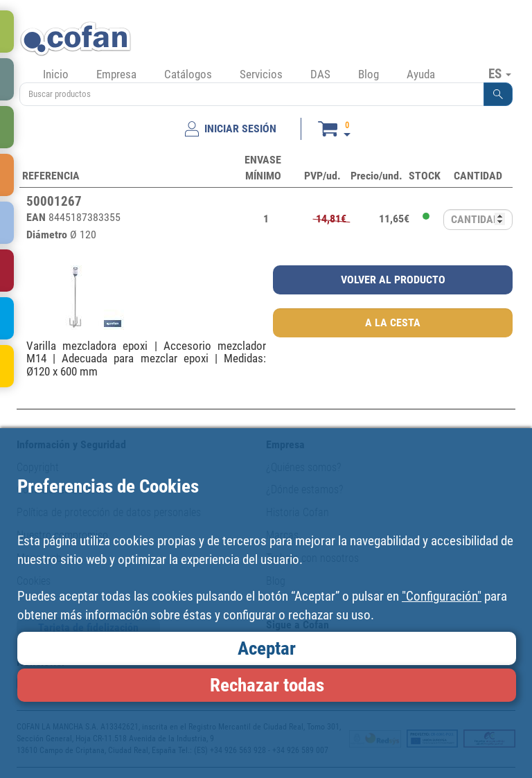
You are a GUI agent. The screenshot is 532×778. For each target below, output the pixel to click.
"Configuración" (442, 596)
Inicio (56, 74)
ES (500, 73)
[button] (498, 94)
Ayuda (421, 74)
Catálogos (188, 74)
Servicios (261, 74)
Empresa (116, 74)
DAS (320, 74)
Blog (369, 74)
